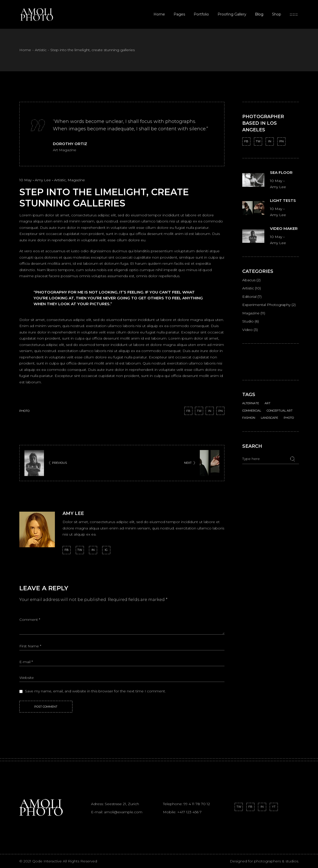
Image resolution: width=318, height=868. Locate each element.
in (93, 550)
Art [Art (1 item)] (268, 398)
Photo (24, 411)
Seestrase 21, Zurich (122, 804)
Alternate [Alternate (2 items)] (251, 398)
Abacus (249, 280)
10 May (26, 180)
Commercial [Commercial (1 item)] (252, 405)
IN (270, 141)
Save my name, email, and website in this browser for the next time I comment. (95, 691)
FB (246, 141)
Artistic (41, 50)
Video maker (284, 228)
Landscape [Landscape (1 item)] (269, 412)
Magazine (76, 180)
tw (80, 550)
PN (282, 141)
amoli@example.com (123, 812)
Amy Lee (43, 180)
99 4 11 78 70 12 (197, 804)
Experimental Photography (266, 305)
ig (106, 550)
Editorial (249, 297)
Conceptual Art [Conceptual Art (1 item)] (280, 405)
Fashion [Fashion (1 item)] (249, 412)
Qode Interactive (48, 861)
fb (67, 550)
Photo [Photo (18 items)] (289, 412)
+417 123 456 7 (189, 812)
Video (247, 330)
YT (274, 807)
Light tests (283, 200)
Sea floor (281, 172)
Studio (248, 321)
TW (258, 141)
